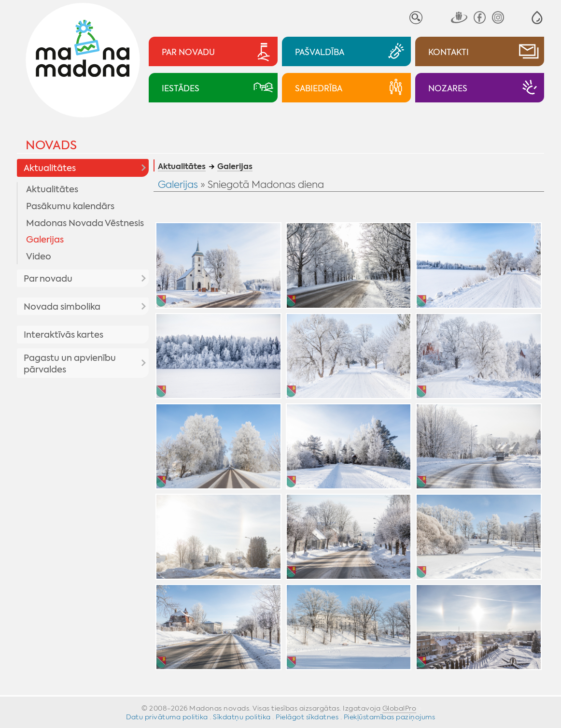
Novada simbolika (62, 307)
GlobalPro (400, 708)
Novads (51, 145)
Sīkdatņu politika (242, 717)
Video (39, 257)
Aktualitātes (50, 168)
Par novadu (48, 279)
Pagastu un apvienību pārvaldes (70, 364)
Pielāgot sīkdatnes (307, 717)
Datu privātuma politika (167, 717)
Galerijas (45, 240)
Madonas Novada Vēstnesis (85, 223)
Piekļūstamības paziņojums (390, 717)
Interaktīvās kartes (63, 335)
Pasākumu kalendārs (70, 206)
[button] (537, 18)
